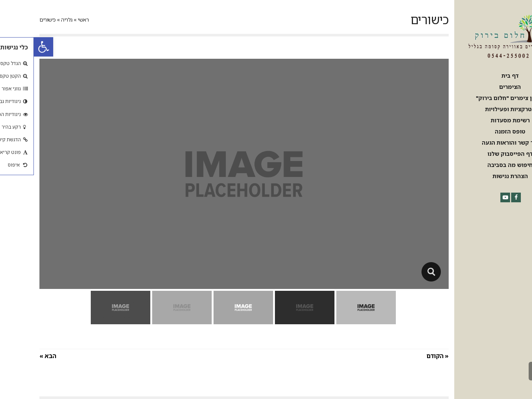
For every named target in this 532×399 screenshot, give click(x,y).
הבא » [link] (14, 356)
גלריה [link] (33, 20)
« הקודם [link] (404, 356)
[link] (10, 47)
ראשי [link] (49, 20)
